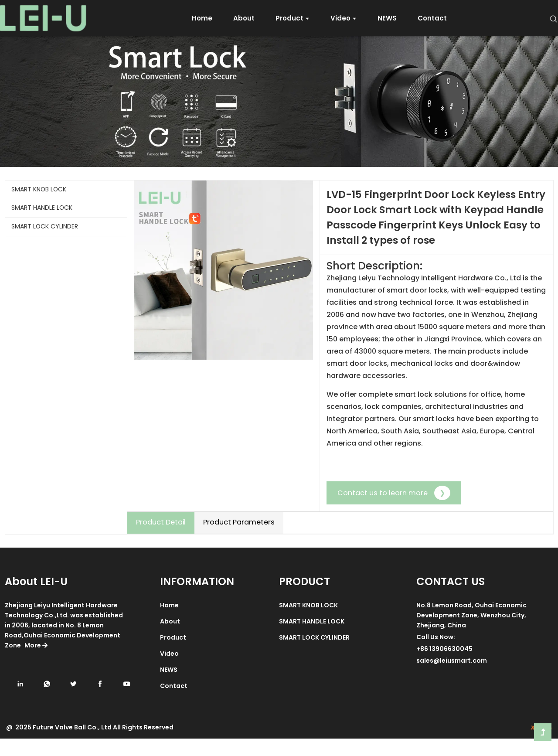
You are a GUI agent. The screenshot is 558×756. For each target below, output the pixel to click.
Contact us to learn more (394, 493)
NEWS (169, 687)
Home (169, 623)
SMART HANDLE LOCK (42, 208)
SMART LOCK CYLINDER (45, 226)
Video (169, 671)
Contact (174, 703)
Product (173, 655)
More (35, 663)
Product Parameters (239, 522)
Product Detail (161, 522)
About (170, 639)
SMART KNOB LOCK (39, 189)
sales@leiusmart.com (452, 678)
